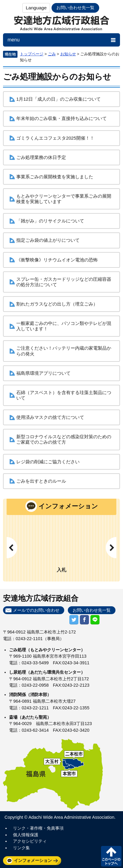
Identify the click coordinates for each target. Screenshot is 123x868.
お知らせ (68, 54)
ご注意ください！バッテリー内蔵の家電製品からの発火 (64, 351)
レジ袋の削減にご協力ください (48, 462)
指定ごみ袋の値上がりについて (48, 240)
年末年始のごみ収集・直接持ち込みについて (61, 118)
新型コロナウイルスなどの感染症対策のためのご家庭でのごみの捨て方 (64, 439)
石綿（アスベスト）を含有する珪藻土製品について (64, 395)
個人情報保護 (26, 835)
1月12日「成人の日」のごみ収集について (58, 99)
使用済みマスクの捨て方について (50, 417)
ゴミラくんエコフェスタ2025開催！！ (55, 138)
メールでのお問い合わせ (36, 610)
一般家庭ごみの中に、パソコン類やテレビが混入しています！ (64, 326)
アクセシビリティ (30, 841)
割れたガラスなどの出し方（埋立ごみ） (57, 304)
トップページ (32, 54)
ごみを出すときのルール (41, 481)
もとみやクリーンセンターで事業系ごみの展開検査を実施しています (64, 199)
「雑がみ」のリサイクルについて (50, 221)
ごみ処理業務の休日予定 (41, 157)
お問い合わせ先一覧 (75, 8)
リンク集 (21, 848)
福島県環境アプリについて (43, 373)
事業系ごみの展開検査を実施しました (55, 177)
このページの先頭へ (111, 856)
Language (36, 8)
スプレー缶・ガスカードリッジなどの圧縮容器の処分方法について (64, 282)
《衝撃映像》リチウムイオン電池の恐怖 (57, 260)
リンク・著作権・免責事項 (38, 828)
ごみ (52, 54)
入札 (61, 570)
